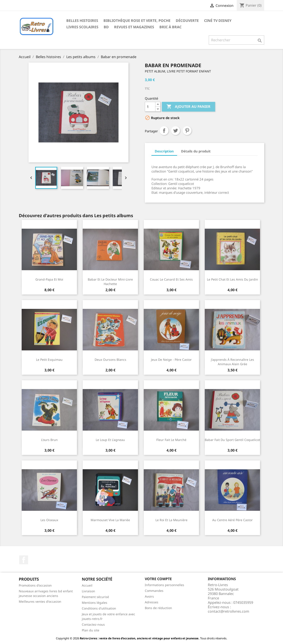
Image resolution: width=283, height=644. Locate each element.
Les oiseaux (49, 520)
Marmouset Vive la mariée (110, 520)
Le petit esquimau (49, 360)
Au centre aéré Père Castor (232, 520)
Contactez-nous (93, 624)
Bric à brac (170, 27)
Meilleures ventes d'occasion (40, 601)
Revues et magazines (134, 27)
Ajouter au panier (188, 107)
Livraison (88, 591)
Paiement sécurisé (95, 597)
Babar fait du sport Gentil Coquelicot (232, 440)
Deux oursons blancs (110, 360)
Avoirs (149, 596)
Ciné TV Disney (218, 21)
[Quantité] (150, 107)
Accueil (87, 585)
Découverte (187, 21)
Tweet (176, 131)
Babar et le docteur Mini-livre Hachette (110, 282)
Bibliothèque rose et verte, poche (137, 21)
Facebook (24, 560)
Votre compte (158, 579)
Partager (164, 131)
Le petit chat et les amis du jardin (232, 279)
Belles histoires (82, 21)
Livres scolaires (82, 27)
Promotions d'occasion (35, 585)
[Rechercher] (236, 40)
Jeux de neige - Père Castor (171, 360)
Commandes (154, 591)
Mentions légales (95, 603)
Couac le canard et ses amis (171, 279)
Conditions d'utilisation (99, 608)
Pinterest (187, 131)
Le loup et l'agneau (110, 440)
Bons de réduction (158, 608)
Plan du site (91, 630)
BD (106, 27)
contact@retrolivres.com (229, 611)
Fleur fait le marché (171, 440)
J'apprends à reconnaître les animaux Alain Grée (232, 362)
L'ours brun (49, 440)
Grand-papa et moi (49, 279)
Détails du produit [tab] (196, 151)
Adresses (152, 602)
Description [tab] (164, 151)
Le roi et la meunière (171, 520)
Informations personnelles (164, 585)
